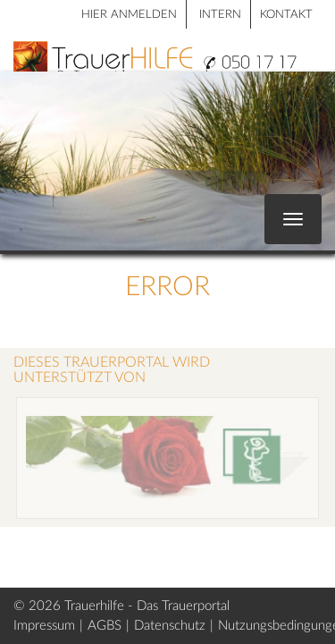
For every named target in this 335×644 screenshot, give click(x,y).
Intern (220, 15)
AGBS (105, 626)
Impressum (44, 626)
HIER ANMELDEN (129, 15)
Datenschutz (170, 626)
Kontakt (286, 15)
